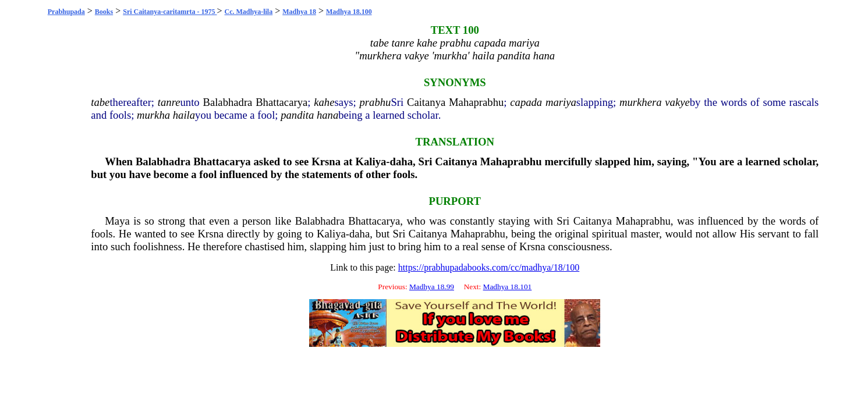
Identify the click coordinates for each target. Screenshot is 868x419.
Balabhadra (227, 102)
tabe (100, 102)
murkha (153, 115)
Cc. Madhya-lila (249, 12)
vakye (677, 102)
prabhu (375, 102)
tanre (169, 102)
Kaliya (371, 161)
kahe (324, 102)
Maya (117, 221)
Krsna (326, 161)
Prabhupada (66, 12)
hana (327, 115)
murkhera (641, 102)
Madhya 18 (299, 12)
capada (526, 102)
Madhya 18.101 (508, 287)
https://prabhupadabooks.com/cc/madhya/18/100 (489, 267)
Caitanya (426, 102)
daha (401, 161)
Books (104, 12)
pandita (297, 115)
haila (184, 115)
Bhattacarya (281, 102)
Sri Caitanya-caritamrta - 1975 (170, 12)
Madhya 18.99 (432, 287)
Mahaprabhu (476, 102)
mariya (561, 102)
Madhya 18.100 (349, 12)
